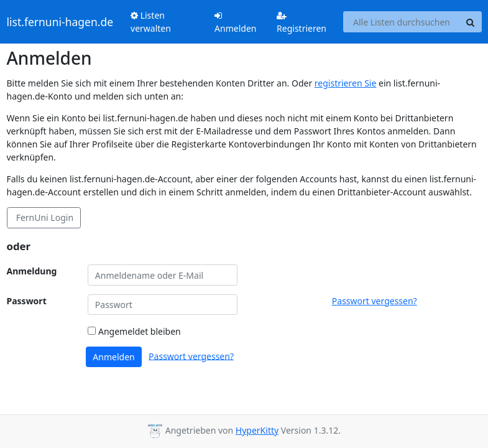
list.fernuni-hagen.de (60, 22)
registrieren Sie (346, 83)
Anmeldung (32, 271)
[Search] (471, 22)
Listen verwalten (151, 22)
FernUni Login (44, 217)
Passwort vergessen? (375, 301)
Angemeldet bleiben (134, 331)
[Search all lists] (401, 22)
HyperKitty (257, 430)
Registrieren (302, 23)
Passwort (27, 301)
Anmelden (235, 23)
